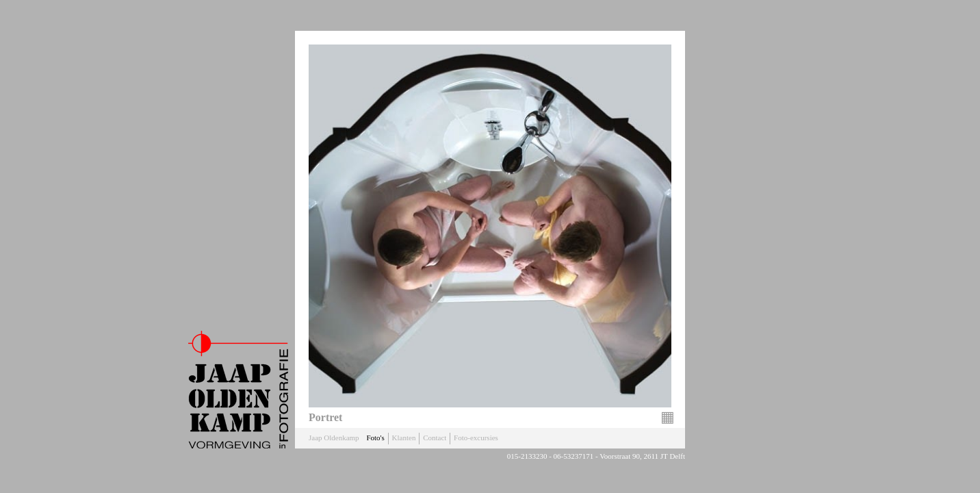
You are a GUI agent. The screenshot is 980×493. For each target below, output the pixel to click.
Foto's (375, 438)
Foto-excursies (476, 438)
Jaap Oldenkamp (334, 438)
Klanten (404, 438)
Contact (435, 438)
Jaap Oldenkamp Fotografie (238, 390)
